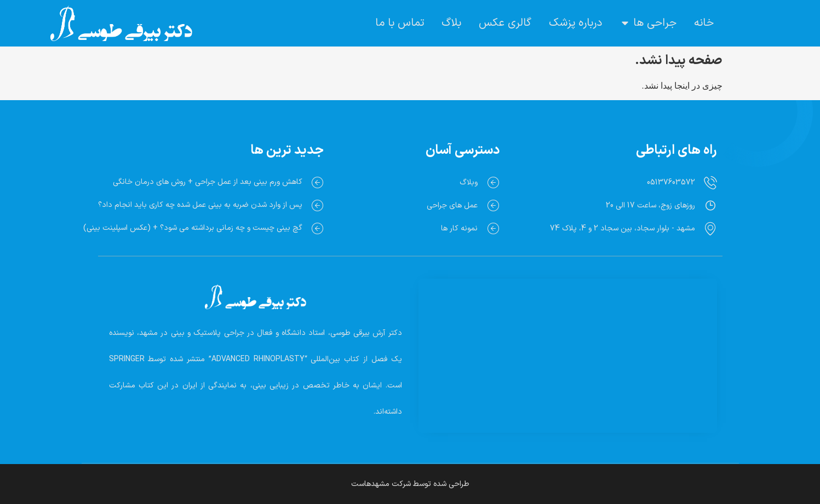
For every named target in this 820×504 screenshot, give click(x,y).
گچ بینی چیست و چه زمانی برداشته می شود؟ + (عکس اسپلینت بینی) (193, 228)
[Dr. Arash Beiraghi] (568, 342)
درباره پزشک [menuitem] (575, 23)
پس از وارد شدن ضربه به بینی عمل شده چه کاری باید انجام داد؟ (200, 205)
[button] (625, 23)
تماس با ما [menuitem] (400, 23)
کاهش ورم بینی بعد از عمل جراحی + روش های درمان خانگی (208, 182)
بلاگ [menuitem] (451, 23)
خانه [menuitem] (704, 23)
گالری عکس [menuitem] (505, 23)
